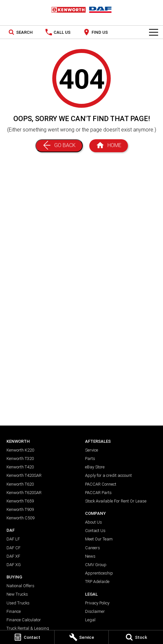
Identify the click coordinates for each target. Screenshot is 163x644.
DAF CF (13, 548)
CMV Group (96, 565)
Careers (93, 548)
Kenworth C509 (20, 518)
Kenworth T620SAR (24, 493)
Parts (90, 458)
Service (92, 450)
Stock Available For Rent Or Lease (116, 501)
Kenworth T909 (20, 509)
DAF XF (13, 556)
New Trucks (17, 594)
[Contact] (27, 637)
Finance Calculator (24, 620)
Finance (14, 611)
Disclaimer (95, 611)
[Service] (82, 637)
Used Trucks (18, 603)
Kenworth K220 (20, 450)
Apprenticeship (99, 573)
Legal (90, 620)
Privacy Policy (97, 603)
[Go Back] (59, 146)
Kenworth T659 (20, 501)
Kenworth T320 (20, 458)
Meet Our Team (99, 539)
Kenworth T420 (20, 467)
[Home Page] (81, 10)
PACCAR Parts (98, 493)
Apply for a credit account (108, 475)
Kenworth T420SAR (24, 475)
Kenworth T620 (20, 484)
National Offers (20, 586)
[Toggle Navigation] (154, 32)
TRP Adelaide (97, 582)
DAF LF (13, 539)
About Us (94, 522)
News (90, 556)
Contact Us (95, 531)
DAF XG (14, 565)
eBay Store (95, 467)
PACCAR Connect (101, 484)
